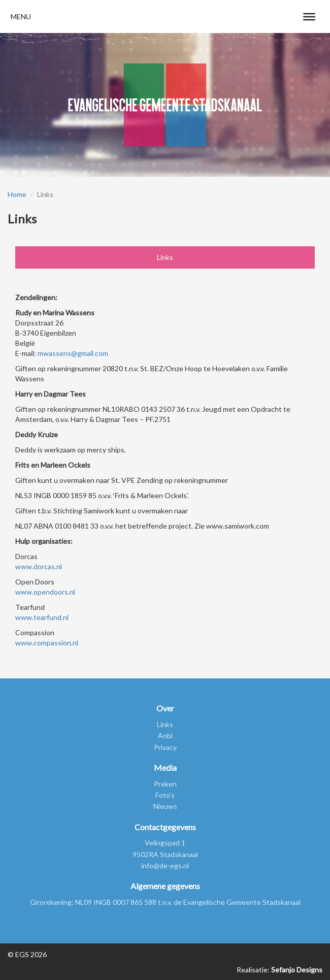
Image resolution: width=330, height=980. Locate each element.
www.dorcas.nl (39, 566)
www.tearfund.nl (42, 617)
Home (17, 194)
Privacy (165, 747)
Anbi (165, 736)
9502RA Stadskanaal (165, 854)
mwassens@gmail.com (73, 353)
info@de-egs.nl (165, 865)
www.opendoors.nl (45, 592)
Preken (165, 784)
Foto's (165, 795)
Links (165, 257)
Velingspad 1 (165, 843)
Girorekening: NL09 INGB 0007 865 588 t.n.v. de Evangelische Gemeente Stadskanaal (165, 902)
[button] (21, 17)
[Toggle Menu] (309, 16)
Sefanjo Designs (296, 970)
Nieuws (165, 806)
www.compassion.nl (47, 643)
